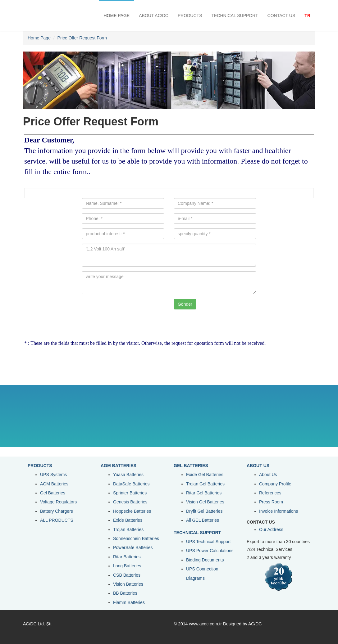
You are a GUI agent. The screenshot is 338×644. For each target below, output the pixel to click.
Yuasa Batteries (128, 475)
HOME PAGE (116, 16)
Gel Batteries (53, 493)
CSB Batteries (127, 575)
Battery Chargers (57, 511)
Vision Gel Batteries (205, 502)
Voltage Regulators (58, 502)
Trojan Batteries (128, 529)
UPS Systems (53, 475)
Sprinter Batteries (130, 493)
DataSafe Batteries (131, 484)
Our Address (271, 529)
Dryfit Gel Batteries (204, 511)
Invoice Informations (279, 511)
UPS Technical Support (208, 542)
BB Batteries (125, 593)
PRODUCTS (190, 16)
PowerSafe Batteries (133, 547)
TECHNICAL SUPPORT (235, 16)
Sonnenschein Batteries (136, 538)
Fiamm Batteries (129, 602)
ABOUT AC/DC (154, 16)
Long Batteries (127, 566)
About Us (268, 475)
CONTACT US (281, 16)
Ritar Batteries (127, 557)
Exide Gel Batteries (205, 475)
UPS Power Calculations (210, 551)
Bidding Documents (205, 560)
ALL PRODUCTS (57, 520)
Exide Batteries (128, 520)
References (270, 493)
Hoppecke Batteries (132, 511)
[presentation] (134, 311)
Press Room (271, 502)
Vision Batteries (128, 584)
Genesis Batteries (130, 502)
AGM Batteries (54, 484)
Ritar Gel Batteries (204, 493)
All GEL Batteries (203, 520)
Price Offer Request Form (82, 38)
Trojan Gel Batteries (205, 484)
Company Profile (275, 484)
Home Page (39, 38)
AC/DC (255, 624)
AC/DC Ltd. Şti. (38, 624)
